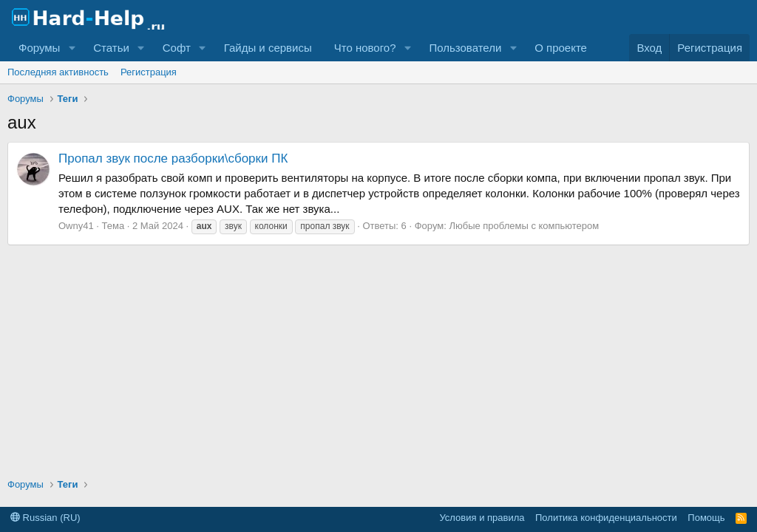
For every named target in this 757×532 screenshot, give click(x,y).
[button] (72, 48)
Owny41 (76, 226)
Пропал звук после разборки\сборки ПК (173, 158)
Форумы (39, 48)
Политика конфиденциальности (606, 518)
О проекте (561, 48)
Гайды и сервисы (268, 48)
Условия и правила (482, 518)
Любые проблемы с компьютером (524, 226)
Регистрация (149, 72)
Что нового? (365, 48)
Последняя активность (58, 72)
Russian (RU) (45, 518)
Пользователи (465, 48)
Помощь (706, 518)
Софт (177, 48)
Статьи (111, 48)
